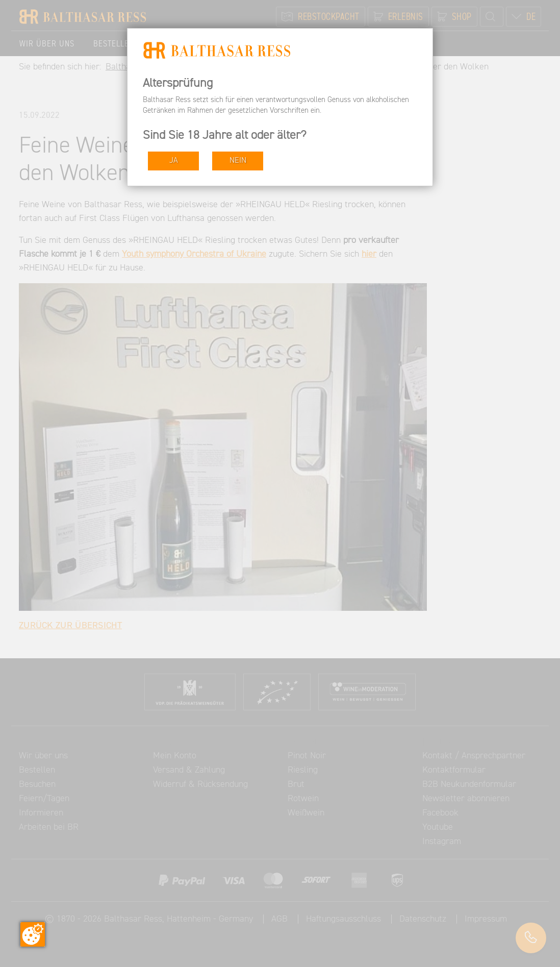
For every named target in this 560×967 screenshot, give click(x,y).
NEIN (238, 160)
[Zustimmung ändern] (33, 934)
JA (174, 160)
